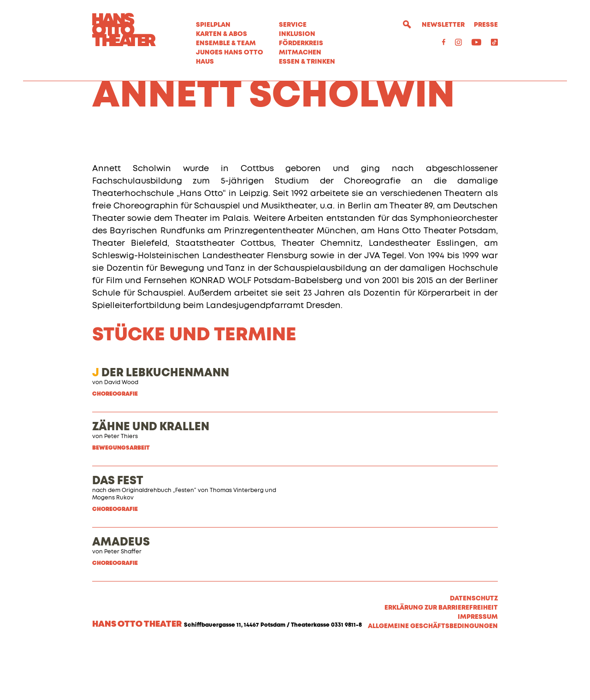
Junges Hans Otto (230, 53)
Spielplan (213, 25)
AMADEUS (121, 594)
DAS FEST (118, 533)
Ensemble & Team (226, 43)
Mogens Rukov (113, 550)
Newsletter (443, 25)
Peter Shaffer (123, 604)
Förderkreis (301, 43)
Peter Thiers (121, 488)
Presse (486, 25)
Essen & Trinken (307, 62)
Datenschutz (474, 650)
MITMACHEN (300, 53)
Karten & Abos (221, 34)
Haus (205, 62)
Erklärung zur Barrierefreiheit (441, 659)
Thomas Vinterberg (237, 542)
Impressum (478, 669)
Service (293, 25)
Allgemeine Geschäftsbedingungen (433, 678)
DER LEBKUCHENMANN (161, 425)
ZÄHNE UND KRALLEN (151, 479)
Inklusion (297, 34)
